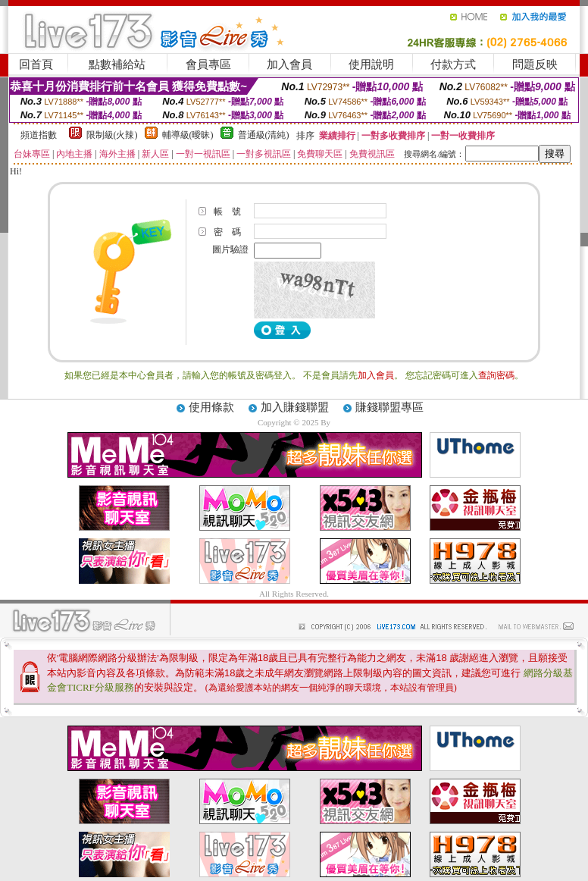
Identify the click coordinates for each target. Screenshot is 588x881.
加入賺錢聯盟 (295, 407)
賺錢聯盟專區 (389, 407)
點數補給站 (117, 64)
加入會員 (289, 64)
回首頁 (36, 64)
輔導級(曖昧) (188, 135)
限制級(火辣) (112, 135)
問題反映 (535, 64)
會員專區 (208, 64)
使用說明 (371, 64)
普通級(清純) (264, 135)
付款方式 (453, 64)
